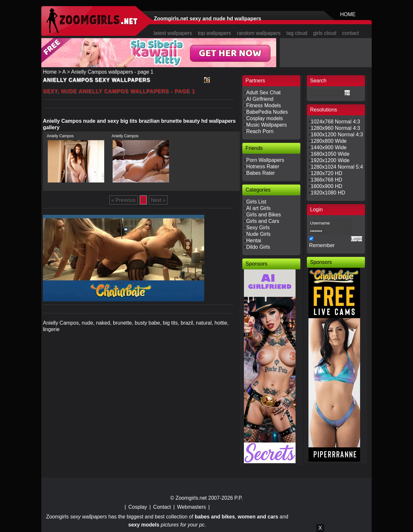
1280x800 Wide (329, 141)
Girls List (256, 202)
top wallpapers (214, 33)
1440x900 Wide (329, 147)
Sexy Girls (258, 228)
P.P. (238, 498)
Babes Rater (261, 173)
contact (351, 33)
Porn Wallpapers (265, 160)
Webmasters (192, 507)
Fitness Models (264, 105)
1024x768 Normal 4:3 (335, 122)
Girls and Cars (263, 221)
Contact (162, 507)
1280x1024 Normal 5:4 (337, 167)
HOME (348, 14)
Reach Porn (260, 131)
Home (50, 72)
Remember (322, 245)
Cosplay (138, 507)
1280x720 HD (327, 173)
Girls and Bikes (264, 215)
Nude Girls (258, 234)
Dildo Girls (258, 247)
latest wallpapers (173, 33)
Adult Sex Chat (263, 93)
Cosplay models (265, 118)
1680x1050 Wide (330, 154)
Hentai (254, 240)
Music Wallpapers (267, 125)
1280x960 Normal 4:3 (335, 128)
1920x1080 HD (328, 193)
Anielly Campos (60, 136)
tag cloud (297, 33)
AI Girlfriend (260, 99)
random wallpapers (259, 33)
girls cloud (325, 33)
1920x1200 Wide (330, 160)
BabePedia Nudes (267, 112)
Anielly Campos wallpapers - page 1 (112, 72)
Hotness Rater (263, 167)
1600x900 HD (327, 186)
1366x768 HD (327, 180)
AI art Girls (258, 208)
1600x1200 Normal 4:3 (337, 135)
